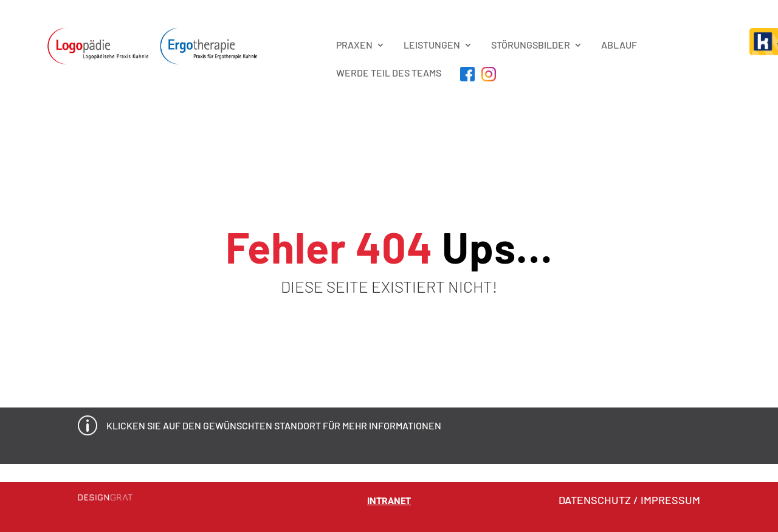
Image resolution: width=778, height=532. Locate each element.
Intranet (389, 501)
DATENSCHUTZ (595, 500)
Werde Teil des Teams (389, 73)
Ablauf (619, 45)
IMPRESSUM (670, 500)
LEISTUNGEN (432, 45)
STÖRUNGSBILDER (531, 45)
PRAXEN (354, 45)
